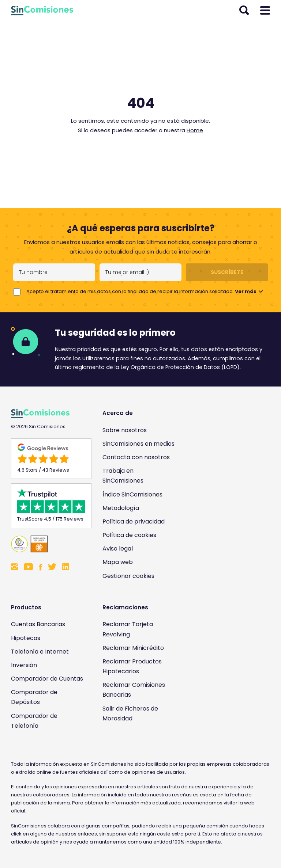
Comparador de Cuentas (47, 679)
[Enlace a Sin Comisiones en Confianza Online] (48, 544)
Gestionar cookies (128, 576)
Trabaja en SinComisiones (123, 476)
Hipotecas (26, 638)
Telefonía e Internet (40, 652)
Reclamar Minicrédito (133, 648)
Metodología (121, 508)
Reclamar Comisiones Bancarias (134, 690)
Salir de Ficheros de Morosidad (130, 713)
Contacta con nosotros (136, 457)
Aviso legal (118, 549)
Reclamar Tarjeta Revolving (128, 629)
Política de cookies (129, 535)
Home (195, 130)
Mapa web (118, 562)
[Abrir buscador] (244, 11)
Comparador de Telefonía (34, 721)
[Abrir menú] (265, 11)
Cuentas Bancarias (38, 624)
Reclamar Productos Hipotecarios (132, 666)
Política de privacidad (134, 521)
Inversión (24, 665)
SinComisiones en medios (138, 444)
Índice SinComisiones (132, 494)
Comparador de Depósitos (34, 697)
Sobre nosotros (125, 430)
